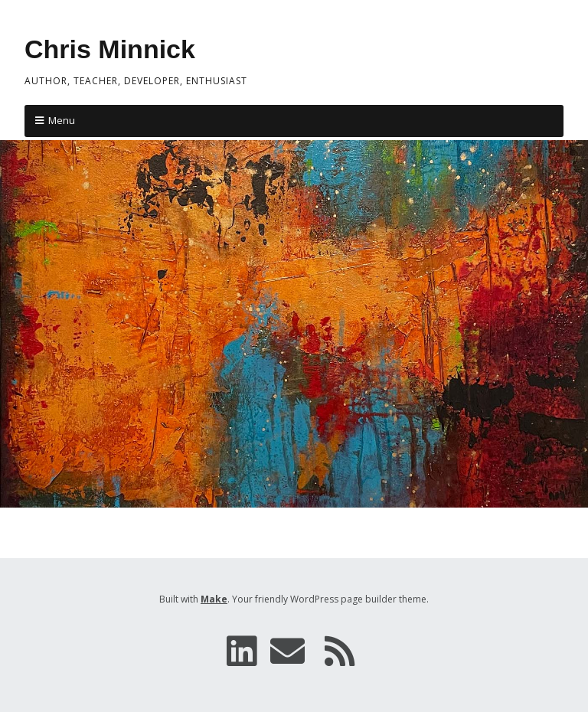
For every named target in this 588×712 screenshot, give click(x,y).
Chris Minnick (110, 49)
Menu (62, 120)
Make (214, 599)
